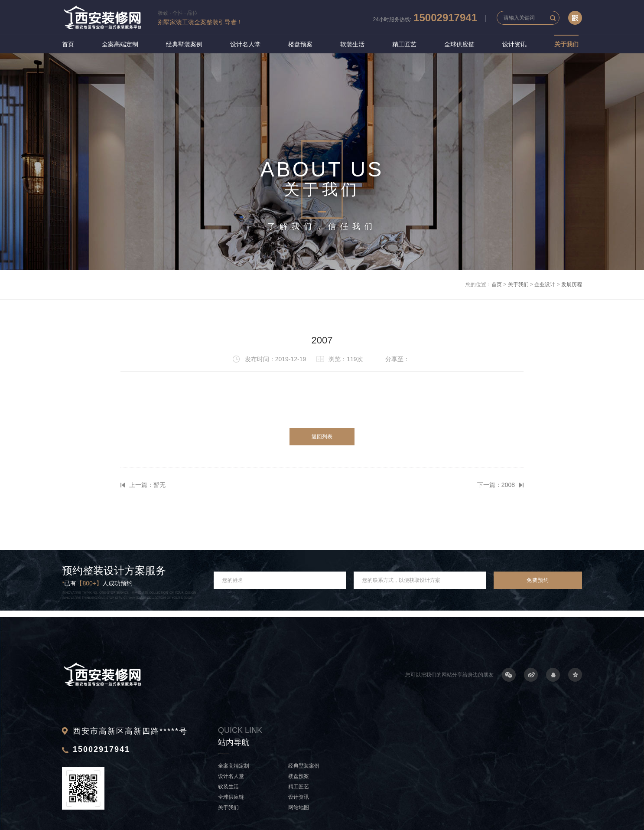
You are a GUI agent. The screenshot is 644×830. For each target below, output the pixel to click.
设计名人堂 (245, 44)
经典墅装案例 (184, 44)
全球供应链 (459, 44)
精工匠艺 (404, 44)
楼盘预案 (300, 44)
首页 (68, 44)
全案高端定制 (120, 44)
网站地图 (299, 807)
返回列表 (322, 437)
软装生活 (352, 44)
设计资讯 (514, 44)
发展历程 (572, 284)
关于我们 (566, 44)
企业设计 (545, 284)
